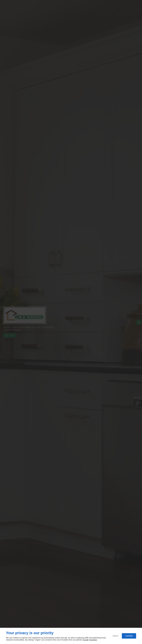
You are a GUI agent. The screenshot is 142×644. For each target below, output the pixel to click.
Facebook (93, 640)
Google (86, 640)
